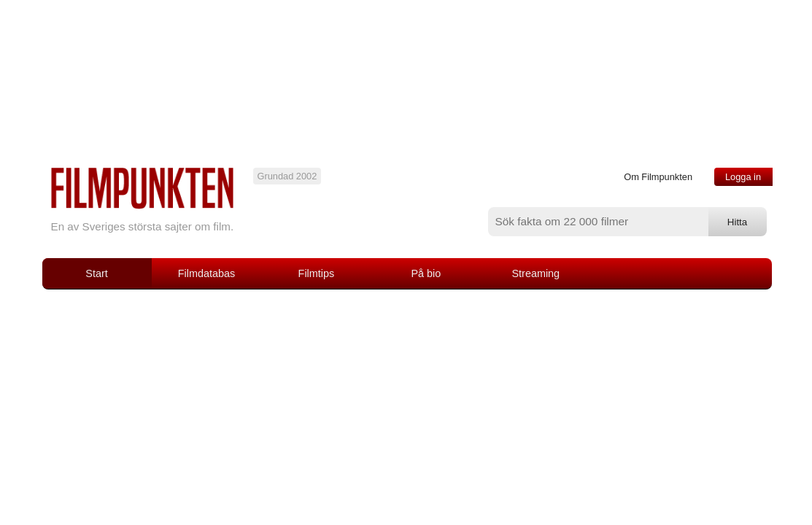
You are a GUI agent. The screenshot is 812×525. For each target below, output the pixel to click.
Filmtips (317, 273)
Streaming (536, 273)
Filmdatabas (206, 273)
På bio (426, 273)
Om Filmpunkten (658, 177)
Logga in (743, 177)
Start (96, 273)
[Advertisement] (406, 399)
